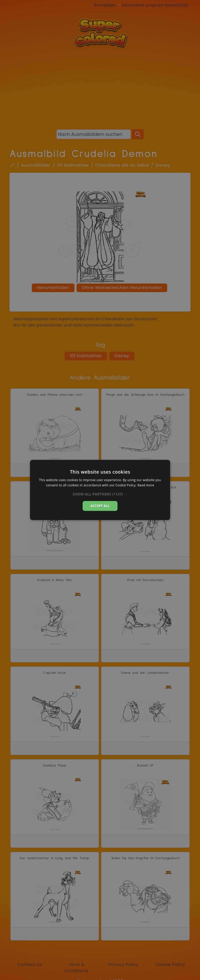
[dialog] (100, 490)
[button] (100, 494)
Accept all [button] (100, 506)
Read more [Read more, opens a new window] (146, 485)
